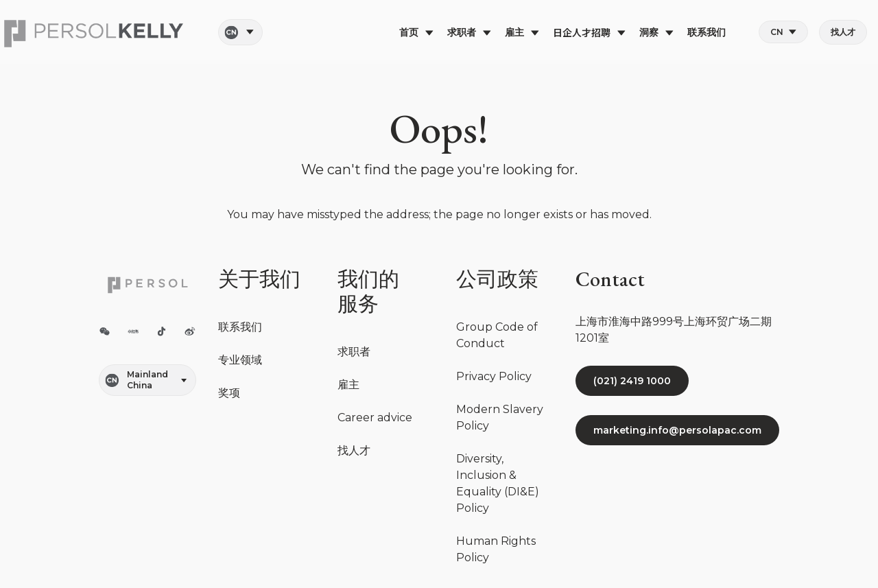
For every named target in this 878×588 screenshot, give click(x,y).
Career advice (375, 418)
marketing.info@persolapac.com (677, 430)
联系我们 (240, 327)
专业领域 (240, 360)
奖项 (229, 393)
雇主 (348, 385)
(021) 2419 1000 (632, 381)
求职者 (354, 352)
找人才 (843, 32)
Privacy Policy (494, 376)
